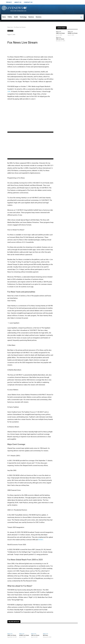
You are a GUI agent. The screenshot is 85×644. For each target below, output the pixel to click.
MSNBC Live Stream (73, 33)
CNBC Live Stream (60, 33)
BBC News (45, 635)
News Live (10, 27)
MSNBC (41, 540)
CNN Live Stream (60, 39)
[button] (81, 17)
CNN (9, 92)
